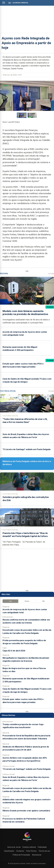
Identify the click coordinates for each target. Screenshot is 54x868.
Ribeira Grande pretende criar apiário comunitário (26, 811)
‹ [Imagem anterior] (4, 96)
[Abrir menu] (4, 3)
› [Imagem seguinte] (50, 96)
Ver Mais (51, 274)
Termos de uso (44, 851)
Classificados (9, 851)
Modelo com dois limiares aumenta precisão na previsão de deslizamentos (25, 313)
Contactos (20, 851)
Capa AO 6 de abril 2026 (14, 651)
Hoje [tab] (10, 601)
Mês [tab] (44, 601)
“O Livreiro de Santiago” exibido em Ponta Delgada (27, 449)
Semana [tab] (27, 601)
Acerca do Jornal (14, 847)
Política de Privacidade (21, 855)
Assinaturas (37, 855)
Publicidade (42, 847)
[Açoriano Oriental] (27, 841)
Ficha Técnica (31, 851)
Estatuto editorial (29, 847)
